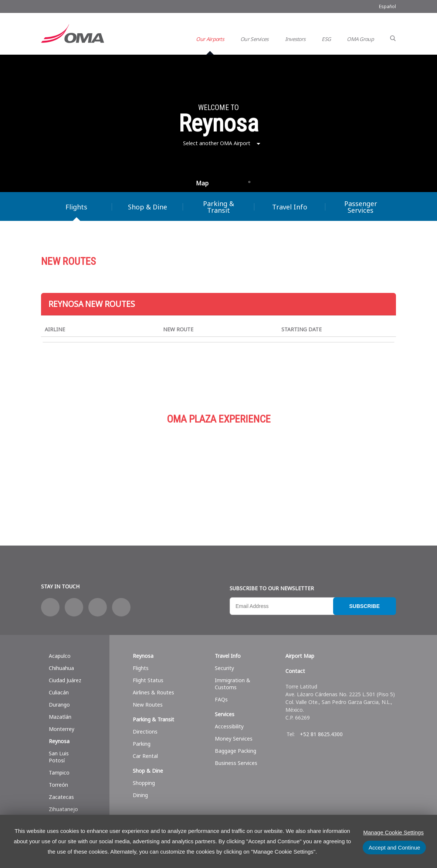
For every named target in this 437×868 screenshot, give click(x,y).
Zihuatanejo (63, 809)
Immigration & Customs (233, 684)
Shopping (144, 783)
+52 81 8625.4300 (321, 734)
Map (202, 183)
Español (387, 6)
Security (224, 668)
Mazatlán (60, 717)
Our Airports (210, 39)
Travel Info (290, 207)
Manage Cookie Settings (394, 832)
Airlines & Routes (153, 692)
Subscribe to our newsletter (272, 588)
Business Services (236, 763)
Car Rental (145, 756)
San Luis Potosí (59, 757)
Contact (295, 671)
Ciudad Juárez (65, 680)
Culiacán (59, 692)
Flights (76, 207)
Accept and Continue (394, 848)
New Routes (148, 705)
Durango (59, 705)
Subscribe (365, 606)
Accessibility (229, 726)
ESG (326, 39)
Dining (140, 795)
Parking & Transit (218, 207)
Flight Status (148, 680)
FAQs (221, 699)
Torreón (58, 785)
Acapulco (60, 656)
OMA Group (360, 39)
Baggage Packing (236, 751)
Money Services (234, 739)
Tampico (59, 773)
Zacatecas (61, 797)
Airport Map (300, 656)
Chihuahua (61, 668)
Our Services (255, 39)
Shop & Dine (148, 207)
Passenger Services (361, 207)
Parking (219, 472)
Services (337, 472)
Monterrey (62, 729)
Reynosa (59, 741)
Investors (295, 39)
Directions (145, 732)
